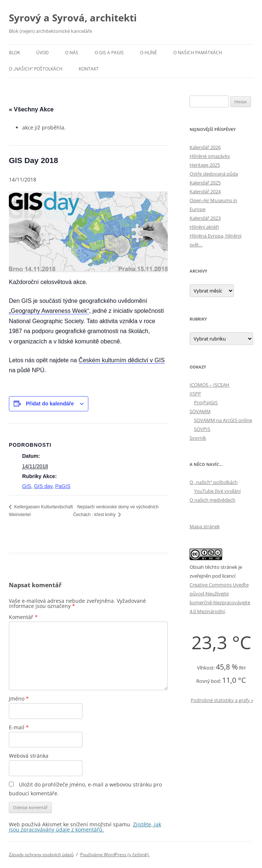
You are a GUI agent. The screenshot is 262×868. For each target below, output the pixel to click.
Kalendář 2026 (205, 147)
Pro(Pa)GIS (206, 402)
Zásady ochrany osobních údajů (41, 855)
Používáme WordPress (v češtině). (115, 855)
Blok (14, 53)
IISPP (195, 394)
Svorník (198, 438)
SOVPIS (202, 429)
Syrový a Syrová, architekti (73, 18)
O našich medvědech (212, 500)
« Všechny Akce (31, 109)
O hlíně (149, 53)
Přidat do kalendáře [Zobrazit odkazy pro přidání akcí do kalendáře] (50, 404)
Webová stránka (29, 756)
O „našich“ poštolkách (36, 69)
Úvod (42, 53)
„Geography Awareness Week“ (49, 311)
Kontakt (89, 69)
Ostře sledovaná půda (214, 174)
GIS (27, 486)
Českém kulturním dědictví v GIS (122, 360)
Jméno (19, 698)
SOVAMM (200, 411)
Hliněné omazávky (210, 156)
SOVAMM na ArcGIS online (223, 420)
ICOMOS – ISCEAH (210, 385)
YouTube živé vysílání (217, 491)
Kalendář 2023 (205, 218)
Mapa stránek (205, 526)
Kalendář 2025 (205, 183)
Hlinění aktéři (204, 227)
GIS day (43, 486)
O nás (72, 53)
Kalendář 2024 (205, 191)
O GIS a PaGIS (109, 53)
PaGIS (63, 486)
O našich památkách (198, 53)
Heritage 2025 (205, 165)
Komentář (23, 617)
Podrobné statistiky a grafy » (222, 700)
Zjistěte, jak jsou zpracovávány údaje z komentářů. (85, 827)
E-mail (19, 727)
